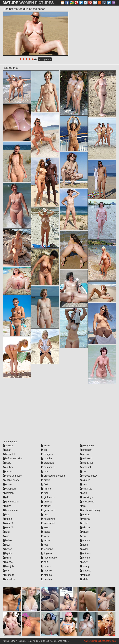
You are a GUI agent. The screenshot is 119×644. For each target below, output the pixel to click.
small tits (86, 489)
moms (46, 566)
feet (45, 484)
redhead (86, 458)
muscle (47, 571)
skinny (85, 566)
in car (46, 446)
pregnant (86, 450)
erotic (46, 480)
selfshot (85, 467)
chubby (8, 467)
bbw (6, 545)
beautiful (9, 454)
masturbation (50, 558)
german (8, 493)
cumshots (48, 467)
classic (8, 471)
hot (6, 515)
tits (83, 506)
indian (7, 519)
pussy (84, 454)
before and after (13, 458)
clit (44, 450)
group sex (48, 510)
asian (7, 450)
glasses (47, 502)
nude (84, 545)
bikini (7, 558)
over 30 (8, 523)
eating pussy (11, 480)
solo (83, 493)
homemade (10, 510)
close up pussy (12, 476)
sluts (84, 484)
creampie (48, 463)
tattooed (86, 571)
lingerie (47, 553)
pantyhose (87, 446)
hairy (7, 506)
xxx (83, 536)
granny (46, 506)
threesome (87, 502)
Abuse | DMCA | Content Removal (19, 641)
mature (85, 540)
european (9, 489)
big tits (8, 553)
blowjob (8, 566)
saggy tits (86, 463)
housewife (48, 519)
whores (85, 527)
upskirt (85, 515)
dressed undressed (53, 476)
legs (45, 545)
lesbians (47, 549)
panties (47, 579)
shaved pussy (89, 476)
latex (45, 536)
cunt (45, 471)
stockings (86, 497)
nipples (47, 575)
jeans (46, 527)
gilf (6, 497)
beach (7, 549)
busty (7, 463)
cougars (47, 454)
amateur (9, 446)
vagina (85, 519)
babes (7, 540)
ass (6, 536)
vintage (85, 575)
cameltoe (9, 579)
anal (6, 532)
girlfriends (48, 497)
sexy (84, 562)
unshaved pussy (90, 510)
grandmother (11, 502)
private (85, 558)
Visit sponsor (45, 59)
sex (83, 471)
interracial (48, 523)
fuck (45, 493)
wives (84, 532)
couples (47, 458)
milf (45, 562)
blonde (8, 562)
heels (46, 515)
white (84, 579)
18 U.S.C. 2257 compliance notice (52, 641)
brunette (9, 575)
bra (6, 571)
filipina (46, 489)
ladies (46, 532)
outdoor (85, 553)
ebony (7, 484)
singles (85, 480)
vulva (84, 523)
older (84, 549)
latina (46, 540)
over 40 (8, 527)
